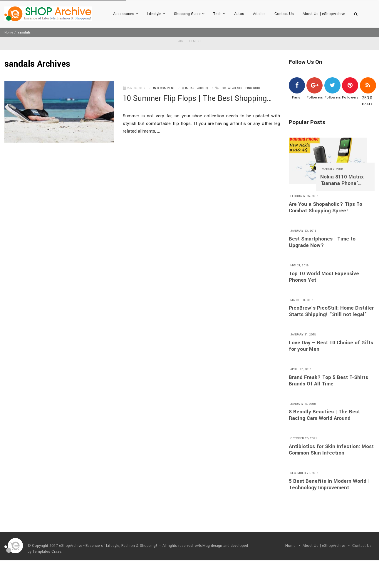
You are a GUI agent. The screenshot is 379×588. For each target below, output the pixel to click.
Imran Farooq (197, 88)
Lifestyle (156, 14)
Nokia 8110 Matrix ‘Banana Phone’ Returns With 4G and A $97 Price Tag (345, 180)
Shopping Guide (189, 14)
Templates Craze (47, 552)
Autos (239, 14)
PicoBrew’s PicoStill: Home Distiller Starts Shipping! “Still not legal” (331, 311)
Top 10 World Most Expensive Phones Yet (324, 277)
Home (9, 32)
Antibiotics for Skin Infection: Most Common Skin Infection (331, 450)
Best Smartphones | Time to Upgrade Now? (322, 242)
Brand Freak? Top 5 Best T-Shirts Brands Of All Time (328, 381)
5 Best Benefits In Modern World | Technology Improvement (329, 485)
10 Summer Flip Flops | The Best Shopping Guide (195, 99)
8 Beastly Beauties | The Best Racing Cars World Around (324, 415)
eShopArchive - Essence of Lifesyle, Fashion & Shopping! (108, 546)
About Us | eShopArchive (324, 14)
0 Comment (164, 88)
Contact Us (284, 14)
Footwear (228, 88)
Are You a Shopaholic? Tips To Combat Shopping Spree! (326, 208)
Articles (259, 14)
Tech (219, 14)
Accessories (126, 14)
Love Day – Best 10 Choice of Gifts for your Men (331, 346)
